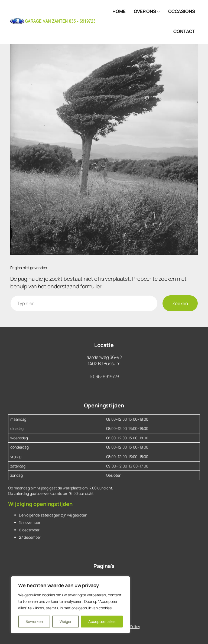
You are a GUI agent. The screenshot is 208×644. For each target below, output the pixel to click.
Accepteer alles (102, 621)
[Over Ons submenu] (158, 11)
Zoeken (180, 303)
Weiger (66, 621)
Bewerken (34, 621)
